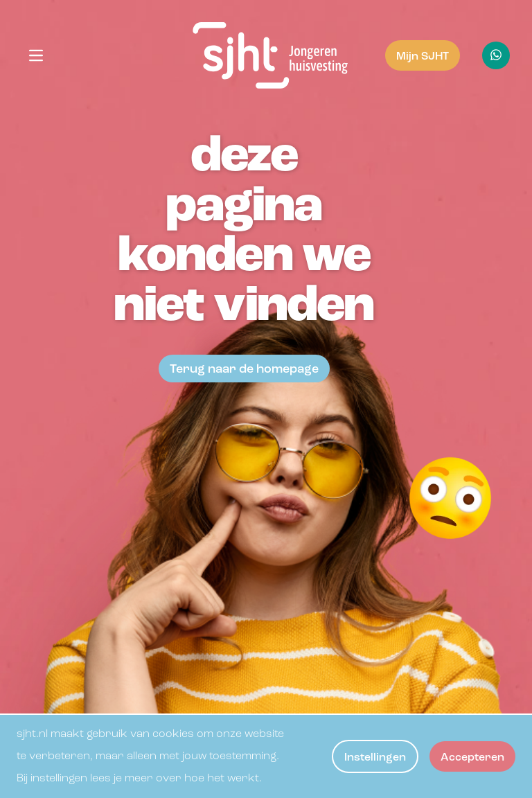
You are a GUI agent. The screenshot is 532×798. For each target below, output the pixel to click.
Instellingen (375, 758)
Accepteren (472, 758)
